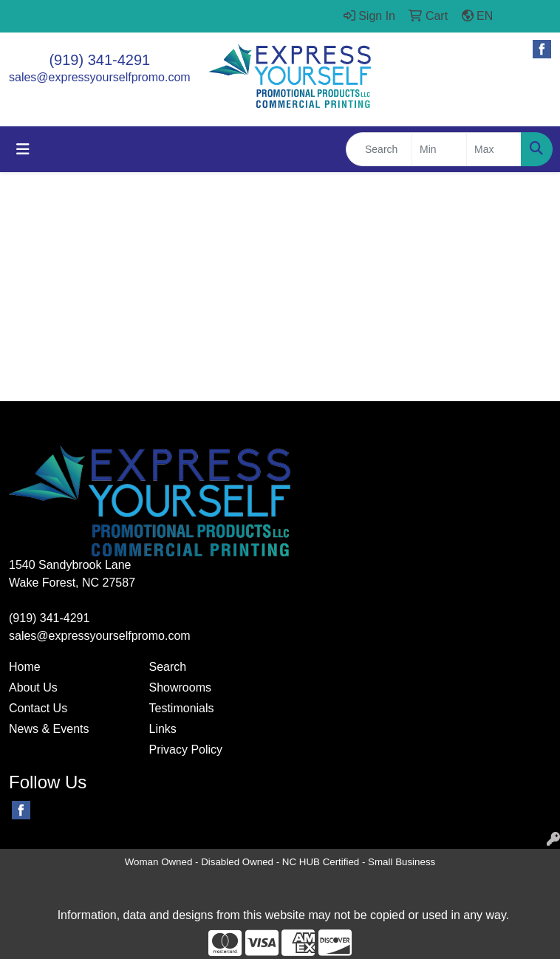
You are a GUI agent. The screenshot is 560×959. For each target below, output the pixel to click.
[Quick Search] (379, 149)
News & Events (49, 729)
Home (25, 667)
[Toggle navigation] (23, 149)
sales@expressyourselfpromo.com (100, 77)
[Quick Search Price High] (494, 149)
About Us (33, 687)
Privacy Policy (186, 750)
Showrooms (180, 687)
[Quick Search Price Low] (439, 149)
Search (168, 667)
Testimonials (182, 708)
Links (163, 729)
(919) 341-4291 (99, 60)
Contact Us (38, 708)
